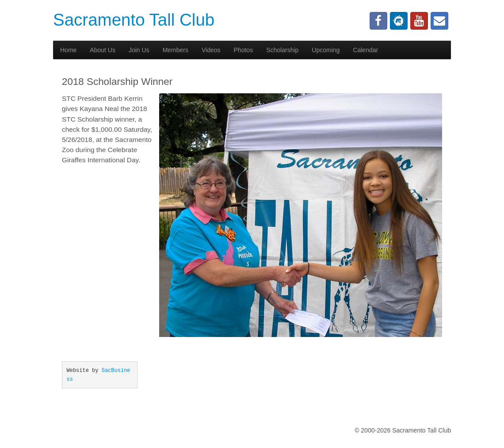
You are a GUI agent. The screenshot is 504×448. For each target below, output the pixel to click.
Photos (244, 50)
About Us (103, 50)
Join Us (139, 50)
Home (68, 50)
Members (176, 50)
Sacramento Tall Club (134, 20)
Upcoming (326, 50)
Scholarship (282, 50)
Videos (211, 50)
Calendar (365, 50)
